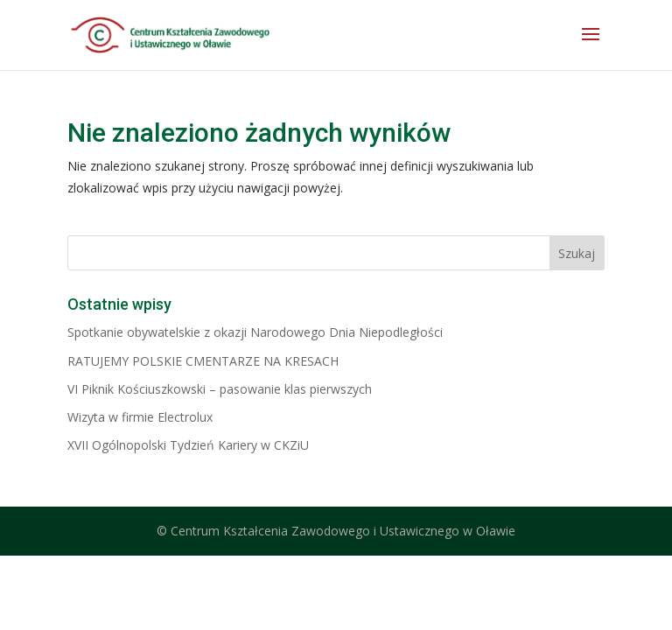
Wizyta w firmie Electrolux (140, 417)
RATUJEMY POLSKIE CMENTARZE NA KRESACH (203, 361)
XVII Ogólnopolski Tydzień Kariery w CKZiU (188, 445)
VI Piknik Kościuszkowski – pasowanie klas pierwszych (220, 389)
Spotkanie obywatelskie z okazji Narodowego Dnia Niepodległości (255, 332)
